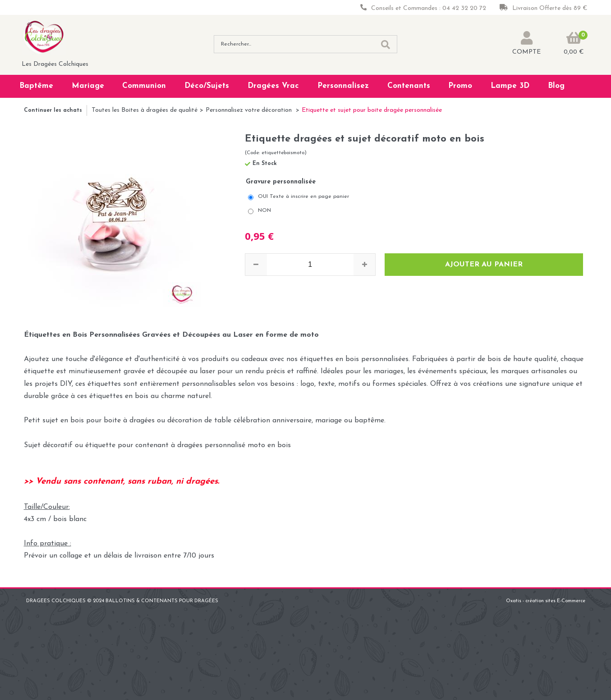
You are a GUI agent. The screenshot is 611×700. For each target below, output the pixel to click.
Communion (144, 86)
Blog (556, 86)
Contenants (409, 86)
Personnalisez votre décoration (250, 110)
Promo (460, 86)
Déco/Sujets (207, 86)
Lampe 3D (510, 86)
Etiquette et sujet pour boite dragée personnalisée (372, 110)
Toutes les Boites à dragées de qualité (145, 110)
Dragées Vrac (273, 86)
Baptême (36, 86)
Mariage (88, 86)
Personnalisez (343, 86)
